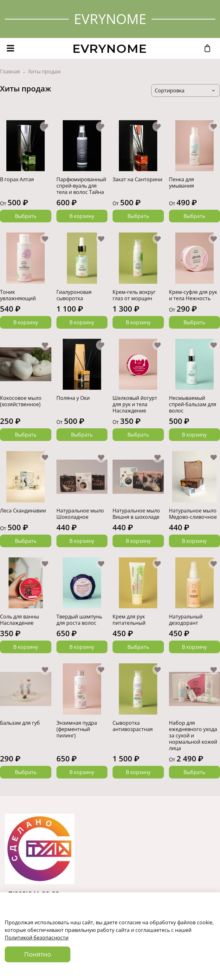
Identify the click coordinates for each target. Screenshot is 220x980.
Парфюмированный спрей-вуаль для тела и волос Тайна (81, 186)
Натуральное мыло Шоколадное (80, 514)
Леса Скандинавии (23, 511)
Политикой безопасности (37, 938)
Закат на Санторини (137, 179)
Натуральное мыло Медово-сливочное (193, 514)
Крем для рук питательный (129, 620)
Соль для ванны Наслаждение (19, 620)
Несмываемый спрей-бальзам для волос (193, 404)
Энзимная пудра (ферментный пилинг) (77, 729)
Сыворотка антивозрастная (133, 726)
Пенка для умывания (181, 183)
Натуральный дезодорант (186, 620)
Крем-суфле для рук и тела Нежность (193, 295)
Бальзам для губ (20, 723)
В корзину (82, 216)
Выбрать (26, 216)
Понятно (38, 954)
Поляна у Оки (73, 398)
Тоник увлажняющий (18, 295)
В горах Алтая (17, 179)
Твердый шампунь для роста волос (79, 620)
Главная (10, 71)
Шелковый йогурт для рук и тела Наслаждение (135, 404)
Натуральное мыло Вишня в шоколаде (136, 514)
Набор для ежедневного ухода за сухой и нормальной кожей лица (193, 735)
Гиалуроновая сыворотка (74, 295)
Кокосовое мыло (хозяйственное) (21, 401)
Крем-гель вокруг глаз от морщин (134, 295)
